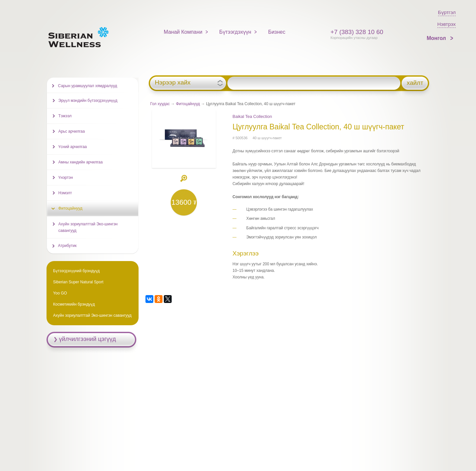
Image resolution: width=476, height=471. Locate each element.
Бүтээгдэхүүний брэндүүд (76, 271)
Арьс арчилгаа (72, 131)
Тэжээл (65, 116)
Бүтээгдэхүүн (235, 32)
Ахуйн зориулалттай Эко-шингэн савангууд (88, 227)
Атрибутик (67, 246)
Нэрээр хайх (172, 83)
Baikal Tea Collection (252, 116)
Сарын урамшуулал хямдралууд (87, 86)
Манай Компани (183, 32)
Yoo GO (60, 293)
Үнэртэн (66, 178)
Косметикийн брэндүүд (74, 304)
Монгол (437, 38)
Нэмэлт (65, 193)
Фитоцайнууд (188, 104)
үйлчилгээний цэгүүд (87, 339)
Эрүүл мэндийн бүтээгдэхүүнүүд (88, 101)
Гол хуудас (160, 104)
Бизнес (277, 32)
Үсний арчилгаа (73, 147)
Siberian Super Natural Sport (78, 282)
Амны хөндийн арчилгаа (80, 162)
